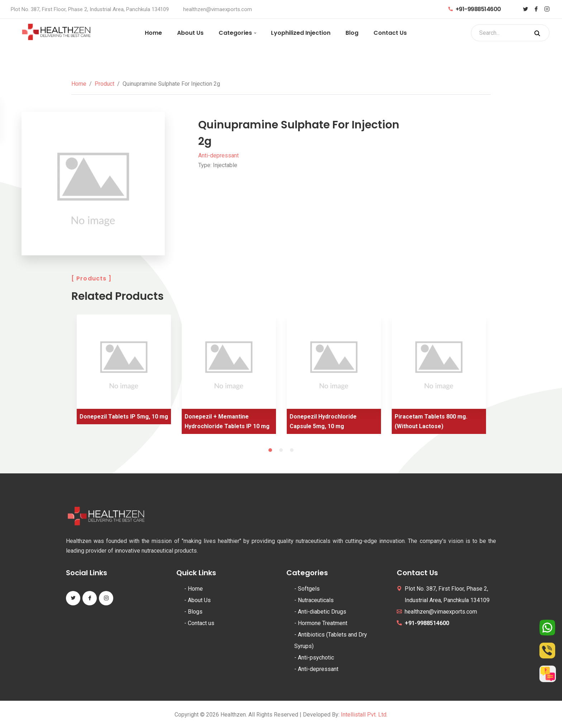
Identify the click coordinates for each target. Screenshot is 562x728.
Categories (235, 33)
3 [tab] (292, 450)
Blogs (195, 612)
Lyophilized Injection (301, 33)
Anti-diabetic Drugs (322, 612)
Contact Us (390, 33)
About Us (190, 33)
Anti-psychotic (316, 658)
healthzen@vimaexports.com (218, 9)
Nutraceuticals (316, 600)
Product (104, 84)
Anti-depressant (218, 155)
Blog (352, 33)
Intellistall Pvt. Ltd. (364, 715)
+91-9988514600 (475, 9)
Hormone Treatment (323, 623)
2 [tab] (281, 450)
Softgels (309, 589)
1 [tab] (270, 450)
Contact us (201, 623)
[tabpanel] (124, 372)
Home (153, 33)
